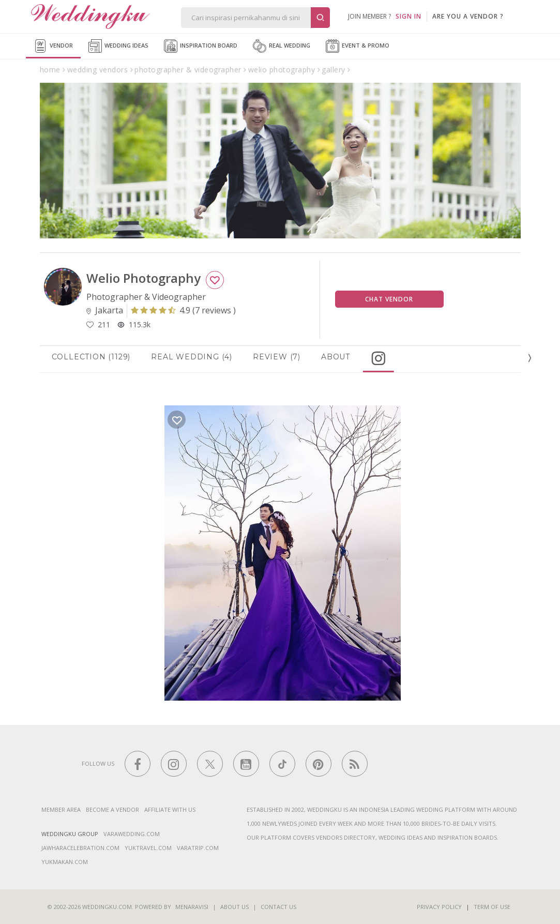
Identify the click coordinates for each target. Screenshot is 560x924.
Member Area (61, 809)
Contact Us (278, 907)
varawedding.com (132, 834)
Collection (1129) (95, 357)
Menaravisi (192, 907)
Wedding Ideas (118, 46)
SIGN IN (408, 16)
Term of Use (492, 907)
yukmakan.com (65, 862)
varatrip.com (198, 848)
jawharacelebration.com (80, 848)
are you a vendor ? (468, 16)
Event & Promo (358, 46)
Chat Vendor (389, 299)
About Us (234, 907)
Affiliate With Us (170, 809)
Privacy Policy (439, 907)
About (340, 357)
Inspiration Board (201, 46)
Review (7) (281, 357)
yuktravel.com (148, 848)
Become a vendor (112, 809)
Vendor (53, 46)
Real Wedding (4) (196, 357)
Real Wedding (282, 46)
